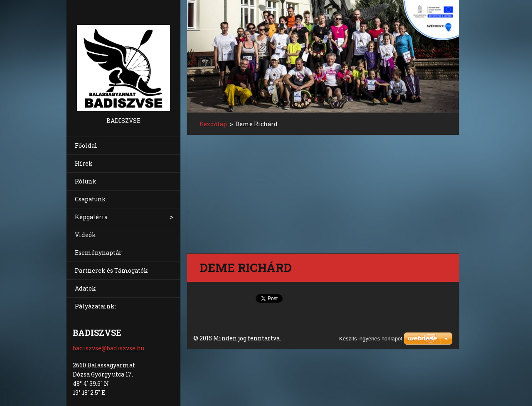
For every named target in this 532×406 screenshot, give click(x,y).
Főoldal (86, 146)
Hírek (84, 163)
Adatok (85, 288)
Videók (85, 235)
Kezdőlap (213, 124)
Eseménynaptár (98, 253)
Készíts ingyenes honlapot (371, 339)
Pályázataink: (95, 306)
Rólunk (86, 181)
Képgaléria (91, 217)
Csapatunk (90, 199)
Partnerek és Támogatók (111, 270)
